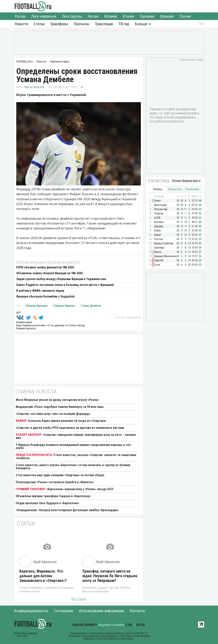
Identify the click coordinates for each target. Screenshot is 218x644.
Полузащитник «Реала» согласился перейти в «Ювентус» (55, 482)
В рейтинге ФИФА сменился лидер (40, 291)
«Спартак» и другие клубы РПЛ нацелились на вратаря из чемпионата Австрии (70, 428)
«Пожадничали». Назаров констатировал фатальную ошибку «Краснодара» (67, 510)
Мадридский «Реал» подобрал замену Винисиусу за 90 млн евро (60, 407)
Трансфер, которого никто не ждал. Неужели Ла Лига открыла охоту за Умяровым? (110, 576)
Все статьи (78, 599)
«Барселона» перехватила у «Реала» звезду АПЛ (80, 489)
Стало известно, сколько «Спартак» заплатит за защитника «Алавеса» (76, 456)
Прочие (185, 16)
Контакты (137, 611)
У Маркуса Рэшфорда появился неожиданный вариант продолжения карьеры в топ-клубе (74, 446)
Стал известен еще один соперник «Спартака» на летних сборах (60, 475)
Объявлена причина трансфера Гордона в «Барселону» (53, 496)
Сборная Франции (37, 306)
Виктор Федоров (34, 87)
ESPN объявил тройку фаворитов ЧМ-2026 (45, 267)
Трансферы (59, 24)
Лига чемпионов (44, 16)
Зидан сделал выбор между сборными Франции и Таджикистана (61, 279)
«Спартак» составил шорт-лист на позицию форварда (53, 414)
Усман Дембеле (91, 306)
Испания (111, 16)
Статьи (39, 24)
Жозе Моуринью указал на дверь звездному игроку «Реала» (57, 400)
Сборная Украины (65, 306)
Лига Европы (72, 16)
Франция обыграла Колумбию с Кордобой (45, 296)
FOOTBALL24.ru (33, 6)
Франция (167, 16)
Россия (20, 16)
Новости (21, 24)
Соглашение (64, 611)
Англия (93, 16)
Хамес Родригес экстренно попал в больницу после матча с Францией (65, 285)
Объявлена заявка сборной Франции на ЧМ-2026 (50, 273)
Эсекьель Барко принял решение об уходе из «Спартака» (67, 421)
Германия (147, 16)
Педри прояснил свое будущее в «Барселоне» (47, 503)
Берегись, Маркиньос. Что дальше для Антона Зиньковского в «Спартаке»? (43, 576)
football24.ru (134, 318)
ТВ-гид (124, 24)
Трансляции (104, 24)
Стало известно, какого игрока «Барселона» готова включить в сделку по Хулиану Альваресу (73, 467)
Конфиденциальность (31, 611)
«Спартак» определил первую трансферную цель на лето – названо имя (76, 436)
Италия (128, 16)
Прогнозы (81, 24)
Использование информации (101, 611)
